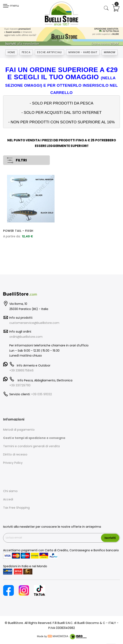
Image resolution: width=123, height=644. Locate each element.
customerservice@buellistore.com (34, 323)
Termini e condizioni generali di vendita (31, 446)
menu (11, 6)
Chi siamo (10, 491)
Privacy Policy (13, 463)
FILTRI (21, 160)
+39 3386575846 (21, 370)
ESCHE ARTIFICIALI (49, 52)
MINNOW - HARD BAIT (83, 52)
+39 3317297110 (20, 385)
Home (11, 52)
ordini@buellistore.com (26, 337)
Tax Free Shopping (16, 508)
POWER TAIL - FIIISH (18, 231)
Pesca (26, 52)
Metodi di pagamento (19, 430)
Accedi (8, 499)
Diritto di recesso (15, 454)
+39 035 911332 (41, 394)
